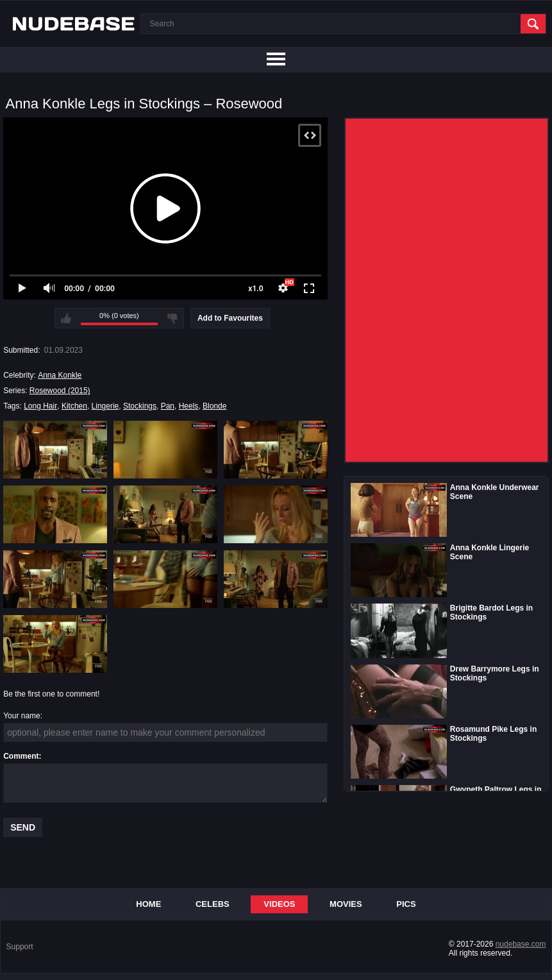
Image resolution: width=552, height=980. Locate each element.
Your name (22, 716)
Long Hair (40, 406)
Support (20, 947)
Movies (346, 904)
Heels (189, 406)
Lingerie (105, 406)
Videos (279, 904)
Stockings (140, 406)
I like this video (66, 318)
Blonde (214, 406)
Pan (168, 406)
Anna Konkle (60, 375)
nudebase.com (521, 944)
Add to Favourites (230, 318)
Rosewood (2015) (60, 391)
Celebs (213, 904)
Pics (406, 904)
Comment (21, 756)
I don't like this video (172, 318)
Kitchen (74, 406)
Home (148, 904)
